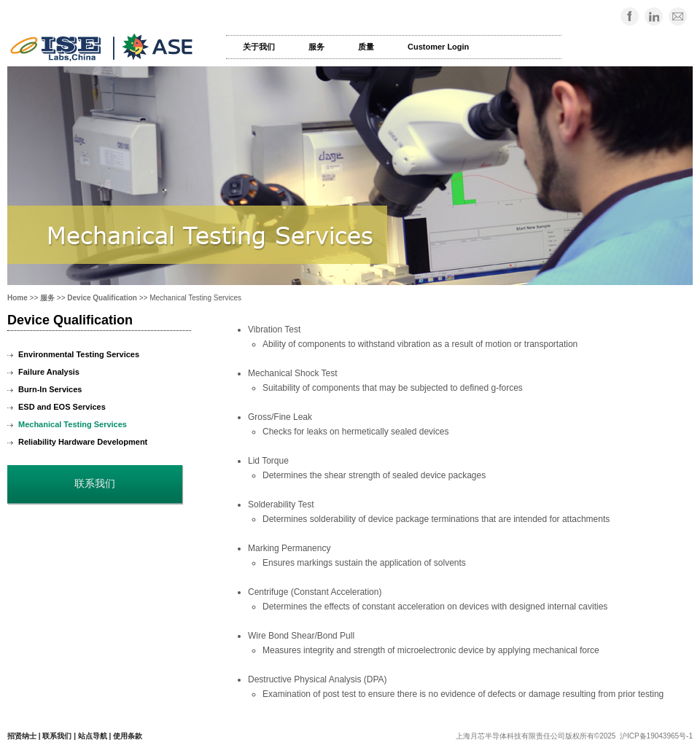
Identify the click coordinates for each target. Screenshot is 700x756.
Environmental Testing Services (79, 354)
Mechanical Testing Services (73, 424)
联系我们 (57, 736)
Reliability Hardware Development (83, 442)
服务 (316, 47)
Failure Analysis (49, 372)
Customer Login (438, 47)
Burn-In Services (50, 389)
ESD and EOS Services (62, 407)
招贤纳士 (22, 736)
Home (17, 298)
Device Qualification (102, 298)
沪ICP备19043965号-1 (656, 736)
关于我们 (259, 47)
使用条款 (128, 736)
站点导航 (93, 736)
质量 (366, 47)
